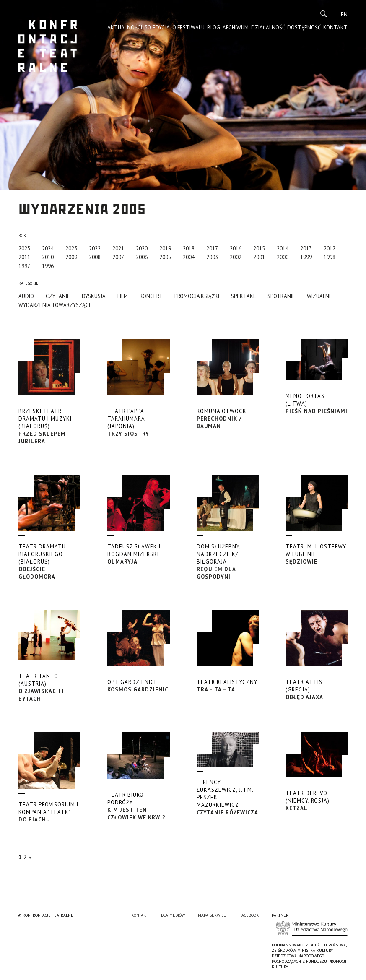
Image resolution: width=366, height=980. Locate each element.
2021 (118, 248)
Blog (214, 27)
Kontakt (335, 27)
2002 (236, 257)
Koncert (151, 296)
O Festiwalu (188, 27)
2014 (283, 248)
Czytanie (58, 296)
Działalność (268, 27)
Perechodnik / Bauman (228, 419)
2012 (330, 248)
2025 (24, 248)
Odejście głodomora (49, 562)
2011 (24, 257)
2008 (95, 257)
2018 (189, 248)
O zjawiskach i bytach (49, 688)
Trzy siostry (138, 422)
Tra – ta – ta (228, 686)
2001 (259, 257)
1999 (306, 257)
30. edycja (157, 27)
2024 (48, 248)
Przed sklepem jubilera (49, 426)
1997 (24, 266)
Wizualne (319, 296)
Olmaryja (138, 554)
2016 (236, 248)
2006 (142, 257)
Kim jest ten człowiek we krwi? (138, 806)
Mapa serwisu (212, 915)
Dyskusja (94, 296)
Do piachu (49, 812)
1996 (48, 266)
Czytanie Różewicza (228, 797)
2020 (142, 248)
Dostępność (304, 27)
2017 (212, 248)
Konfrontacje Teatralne (48, 46)
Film (123, 296)
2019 (165, 248)
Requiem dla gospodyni (228, 562)
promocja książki (197, 296)
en (344, 14)
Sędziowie (317, 554)
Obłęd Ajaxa (317, 690)
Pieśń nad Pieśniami (317, 404)
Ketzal (317, 801)
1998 (330, 257)
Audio (26, 296)
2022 (95, 248)
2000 (283, 257)
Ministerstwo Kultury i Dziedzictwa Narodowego (312, 928)
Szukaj (324, 14)
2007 (118, 257)
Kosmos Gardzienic (138, 686)
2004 (189, 257)
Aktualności (125, 27)
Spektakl (243, 296)
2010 (48, 257)
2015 (259, 248)
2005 (165, 257)
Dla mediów (173, 915)
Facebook (249, 915)
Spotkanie (281, 296)
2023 (71, 248)
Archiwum (236, 27)
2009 (71, 257)
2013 (306, 248)
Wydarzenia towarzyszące (55, 305)
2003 (212, 257)
